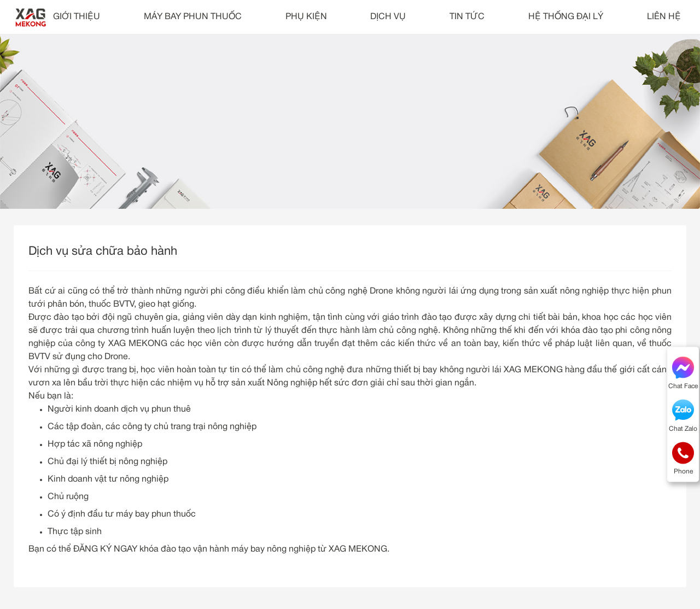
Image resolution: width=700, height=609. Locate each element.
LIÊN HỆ (664, 17)
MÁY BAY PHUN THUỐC (193, 17)
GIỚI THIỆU (77, 17)
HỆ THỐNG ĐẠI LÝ (566, 17)
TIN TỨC (467, 17)
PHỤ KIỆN (306, 17)
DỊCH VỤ (388, 17)
